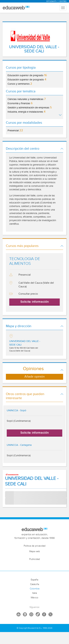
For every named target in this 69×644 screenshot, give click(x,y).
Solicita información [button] (35, 302)
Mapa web (35, 551)
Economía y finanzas (20, 103)
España (34, 580)
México (34, 598)
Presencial (15, 130)
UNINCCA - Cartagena (19, 445)
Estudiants (51, 1)
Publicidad (35, 559)
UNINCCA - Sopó (16, 410)
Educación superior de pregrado (27, 75)
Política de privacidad (35, 546)
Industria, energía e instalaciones (27, 112)
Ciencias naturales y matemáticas (27, 99)
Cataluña (35, 584)
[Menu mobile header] (63, 8)
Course (9, 501)
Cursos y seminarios (20, 84)
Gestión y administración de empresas (30, 107)
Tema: (8, 493)
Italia (35, 593)
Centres (63, 1)
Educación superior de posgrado (27, 79)
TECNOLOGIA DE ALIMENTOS (25, 261)
